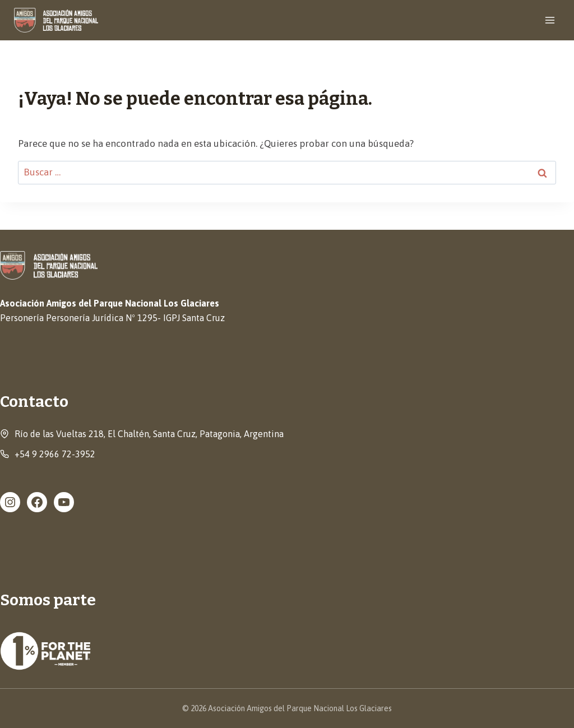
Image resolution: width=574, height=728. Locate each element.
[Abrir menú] (550, 20)
